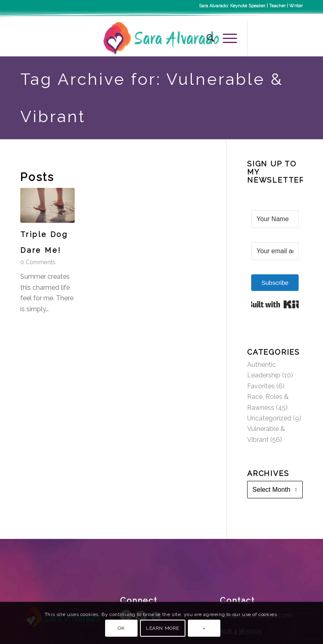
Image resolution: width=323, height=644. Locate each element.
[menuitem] (207, 38)
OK (121, 628)
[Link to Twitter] (284, 38)
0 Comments (38, 262)
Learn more (163, 628)
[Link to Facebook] (260, 38)
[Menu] (226, 38)
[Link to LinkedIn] (297, 38)
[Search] (207, 38)
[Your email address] (275, 251)
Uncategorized (269, 418)
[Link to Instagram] (272, 38)
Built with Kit (275, 304)
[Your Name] (275, 219)
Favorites (261, 386)
